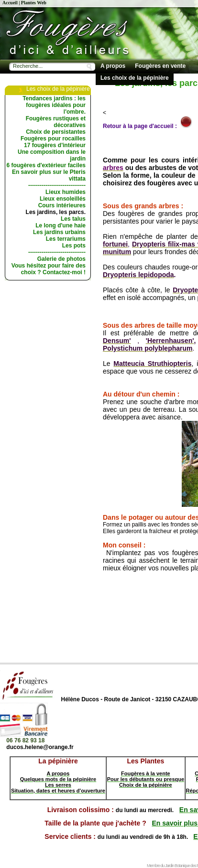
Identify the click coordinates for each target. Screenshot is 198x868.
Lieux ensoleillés (63, 199)
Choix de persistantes (56, 132)
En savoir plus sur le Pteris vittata (49, 175)
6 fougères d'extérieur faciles (46, 165)
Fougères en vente (160, 66)
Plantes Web (34, 3)
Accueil (10, 3)
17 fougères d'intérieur (55, 145)
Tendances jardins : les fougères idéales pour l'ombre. (54, 105)
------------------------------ (57, 185)
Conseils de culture (127, 90)
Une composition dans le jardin (52, 155)
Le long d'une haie (60, 225)
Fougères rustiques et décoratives (56, 122)
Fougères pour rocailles (53, 139)
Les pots (74, 246)
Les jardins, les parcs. (56, 212)
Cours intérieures (62, 205)
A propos (113, 66)
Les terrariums (66, 239)
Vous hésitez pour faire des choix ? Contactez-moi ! (49, 269)
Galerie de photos (61, 259)
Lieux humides (66, 192)
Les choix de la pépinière (135, 78)
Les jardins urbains (59, 232)
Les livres (176, 90)
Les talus (73, 219)
